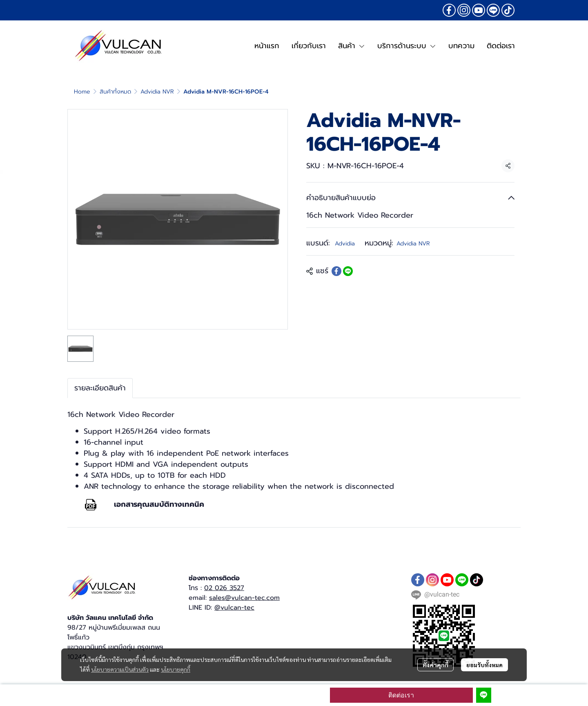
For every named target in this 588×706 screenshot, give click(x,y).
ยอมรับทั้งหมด (484, 665)
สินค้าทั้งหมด (115, 92)
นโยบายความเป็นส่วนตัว (120, 669)
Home (82, 92)
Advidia (345, 244)
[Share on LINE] (348, 271)
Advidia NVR (157, 92)
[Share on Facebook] (336, 271)
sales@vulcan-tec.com (244, 598)
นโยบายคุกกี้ (176, 669)
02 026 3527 (224, 588)
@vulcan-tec (234, 608)
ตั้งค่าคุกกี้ (435, 665)
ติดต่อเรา (401, 695)
